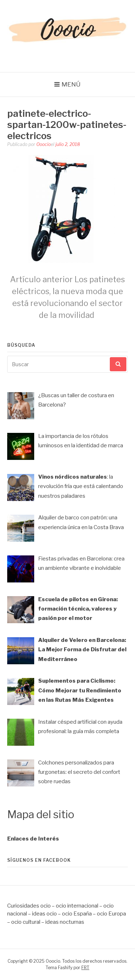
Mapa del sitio (41, 814)
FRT (85, 968)
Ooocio (44, 144)
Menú (71, 84)
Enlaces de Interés (33, 839)
